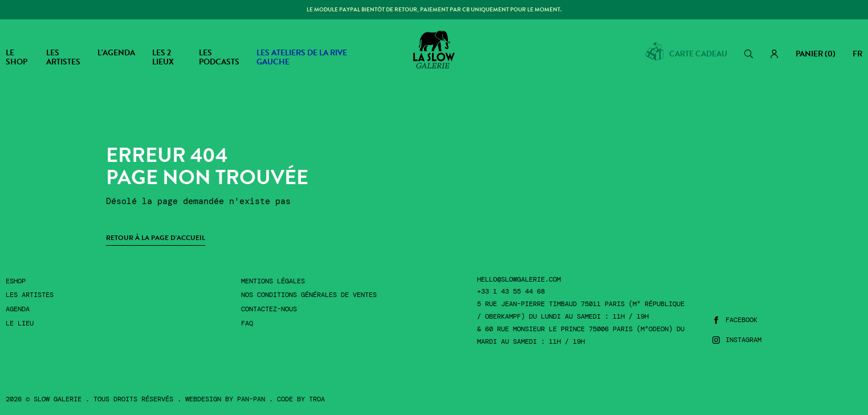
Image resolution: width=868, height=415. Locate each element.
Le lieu (20, 324)
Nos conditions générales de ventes (309, 295)
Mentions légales (273, 281)
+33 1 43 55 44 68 (511, 292)
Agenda (18, 309)
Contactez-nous (269, 309)
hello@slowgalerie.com (519, 280)
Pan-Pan (251, 399)
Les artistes (30, 295)
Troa (317, 399)
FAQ (247, 324)
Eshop (16, 281)
